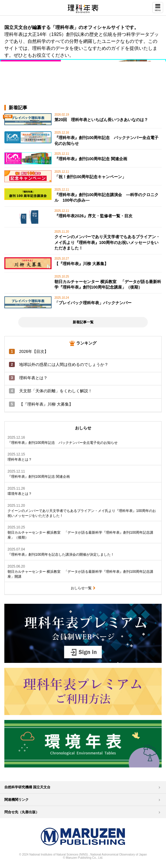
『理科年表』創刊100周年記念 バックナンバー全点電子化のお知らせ (63, 443)
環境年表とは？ (20, 494)
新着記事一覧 (83, 322)
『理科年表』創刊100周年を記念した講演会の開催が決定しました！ (61, 555)
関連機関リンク (17, 800)
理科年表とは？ (20, 459)
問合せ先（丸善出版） (22, 812)
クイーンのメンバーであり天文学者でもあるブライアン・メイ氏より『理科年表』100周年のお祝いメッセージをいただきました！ (82, 513)
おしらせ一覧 (83, 588)
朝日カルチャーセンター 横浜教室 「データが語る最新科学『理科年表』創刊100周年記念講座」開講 (80, 574)
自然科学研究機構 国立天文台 (27, 787)
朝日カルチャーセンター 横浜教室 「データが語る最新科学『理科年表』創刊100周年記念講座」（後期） (80, 535)
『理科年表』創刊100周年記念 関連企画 (39, 477)
